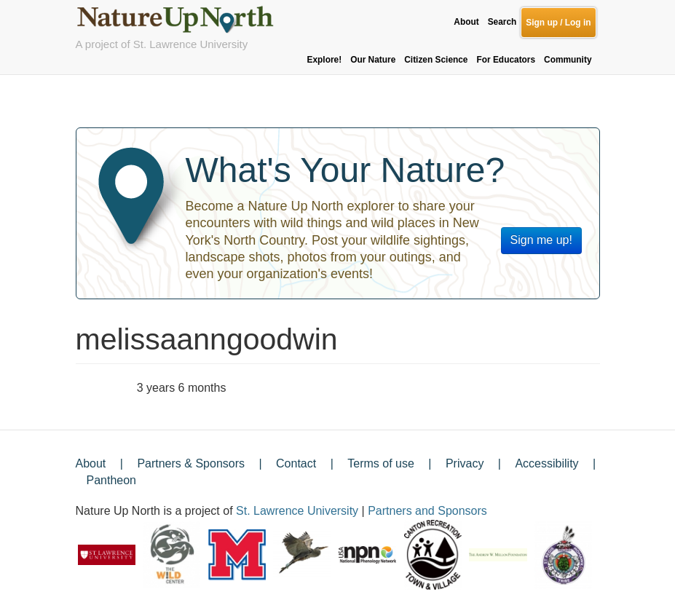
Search (502, 22)
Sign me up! (541, 240)
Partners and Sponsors (427, 511)
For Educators (506, 60)
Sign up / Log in (558, 23)
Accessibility (546, 463)
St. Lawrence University (297, 511)
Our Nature (373, 60)
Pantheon (112, 480)
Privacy (465, 463)
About (466, 22)
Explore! (325, 60)
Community (568, 60)
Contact (296, 463)
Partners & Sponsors (191, 463)
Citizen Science (436, 60)
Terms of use (381, 463)
